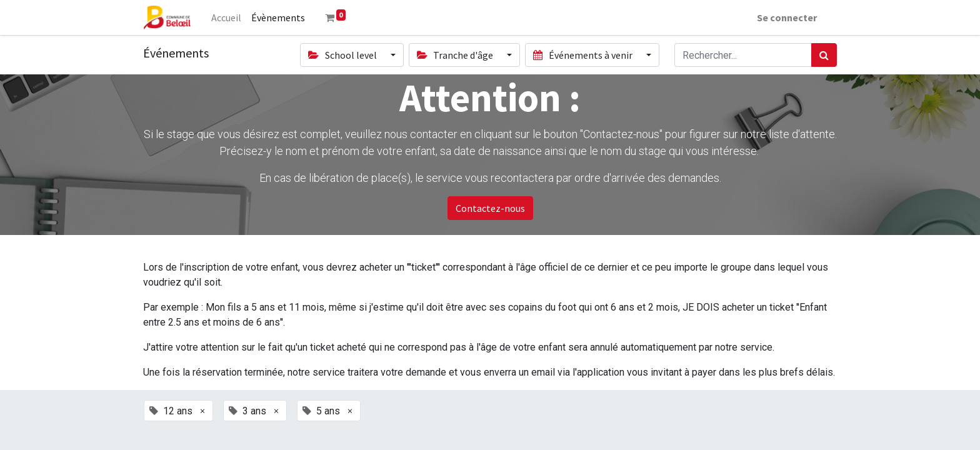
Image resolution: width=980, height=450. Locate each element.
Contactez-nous (490, 208)
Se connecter (787, 17)
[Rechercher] (824, 55)
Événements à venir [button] (583, 55)
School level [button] (343, 55)
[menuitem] (226, 17)
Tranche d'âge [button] (456, 55)
